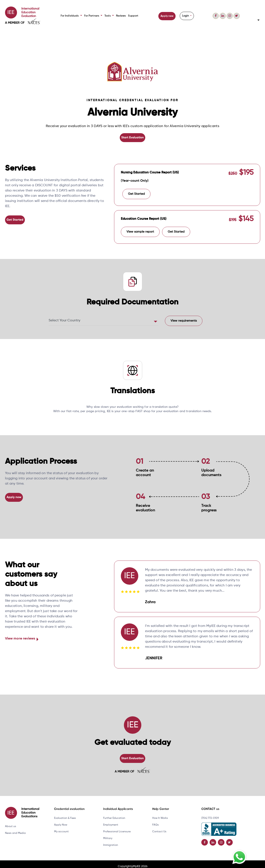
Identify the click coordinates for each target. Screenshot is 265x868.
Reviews (120, 16)
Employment (111, 820)
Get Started (15, 219)
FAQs (156, 820)
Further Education (114, 814)
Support (132, 16)
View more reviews (20, 635)
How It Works (160, 814)
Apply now (167, 16)
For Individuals (72, 16)
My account (61, 827)
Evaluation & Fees (65, 814)
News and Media (15, 829)
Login (185, 16)
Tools (109, 16)
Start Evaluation (133, 137)
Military (108, 834)
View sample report (140, 228)
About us (11, 822)
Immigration (111, 841)
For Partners (93, 16)
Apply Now (61, 820)
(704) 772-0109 (210, 814)
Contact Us (159, 827)
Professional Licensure (117, 827)
